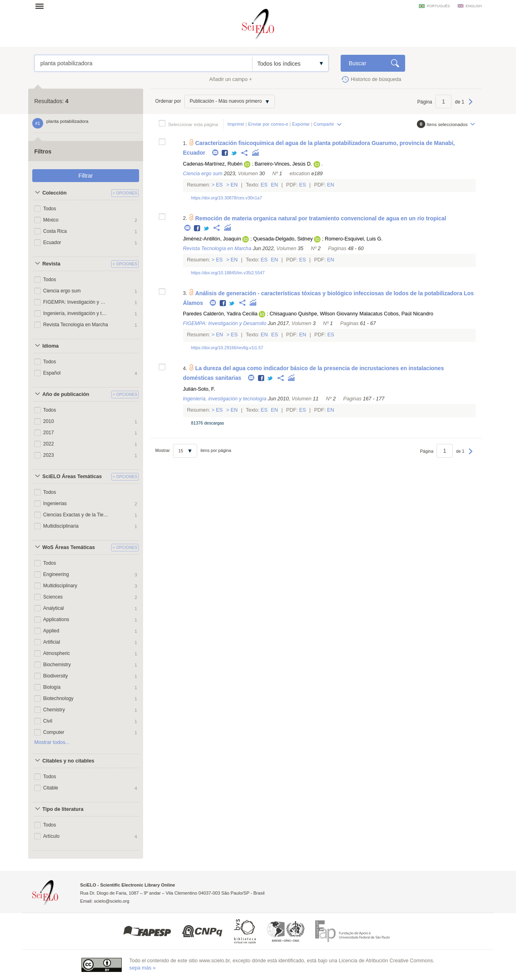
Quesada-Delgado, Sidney (283, 239)
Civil (48, 721)
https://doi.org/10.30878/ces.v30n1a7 (227, 198)
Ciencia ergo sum (62, 291)
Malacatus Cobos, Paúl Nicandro (396, 314)
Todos (50, 209)
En (234, 185)
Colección (54, 193)
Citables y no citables (68, 761)
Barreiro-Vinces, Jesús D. (283, 164)
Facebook (225, 153)
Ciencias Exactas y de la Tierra (76, 515)
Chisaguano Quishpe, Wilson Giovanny (314, 314)
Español (52, 373)
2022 (49, 444)
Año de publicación (66, 394)
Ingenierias (55, 503)
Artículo (51, 836)
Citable (51, 788)
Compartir (324, 124)
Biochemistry (57, 665)
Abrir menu (42, 6)
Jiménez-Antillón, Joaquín (212, 239)
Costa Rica (55, 231)
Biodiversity (55, 676)
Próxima (471, 106)
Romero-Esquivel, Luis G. (354, 239)
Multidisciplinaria (61, 526)
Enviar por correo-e (268, 124)
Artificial (52, 642)
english (474, 6)
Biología (52, 687)
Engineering (56, 574)
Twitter (234, 153)
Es (219, 185)
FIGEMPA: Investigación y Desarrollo (76, 302)
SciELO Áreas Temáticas (72, 477)
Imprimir (236, 124)
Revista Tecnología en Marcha (76, 325)
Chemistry (54, 710)
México (51, 220)
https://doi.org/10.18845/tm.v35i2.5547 (228, 273)
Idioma (51, 346)
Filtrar (86, 176)
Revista (51, 264)
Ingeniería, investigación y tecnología (76, 313)
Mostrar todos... (52, 742)
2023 (49, 455)
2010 (49, 421)
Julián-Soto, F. (199, 389)
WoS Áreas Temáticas (69, 547)
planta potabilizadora (143, 63)
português (438, 6)
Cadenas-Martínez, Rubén (213, 164)
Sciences (53, 597)
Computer (54, 732)
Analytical (53, 608)
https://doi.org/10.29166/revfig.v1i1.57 (227, 348)
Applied (51, 631)
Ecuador (52, 242)
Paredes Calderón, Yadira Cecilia (220, 314)
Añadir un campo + (231, 79)
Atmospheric (57, 653)
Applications (56, 619)
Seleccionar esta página (193, 124)
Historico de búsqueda (376, 79)
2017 (49, 433)
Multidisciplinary (60, 586)
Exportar (301, 124)
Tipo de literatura (63, 809)
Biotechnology (58, 698)
